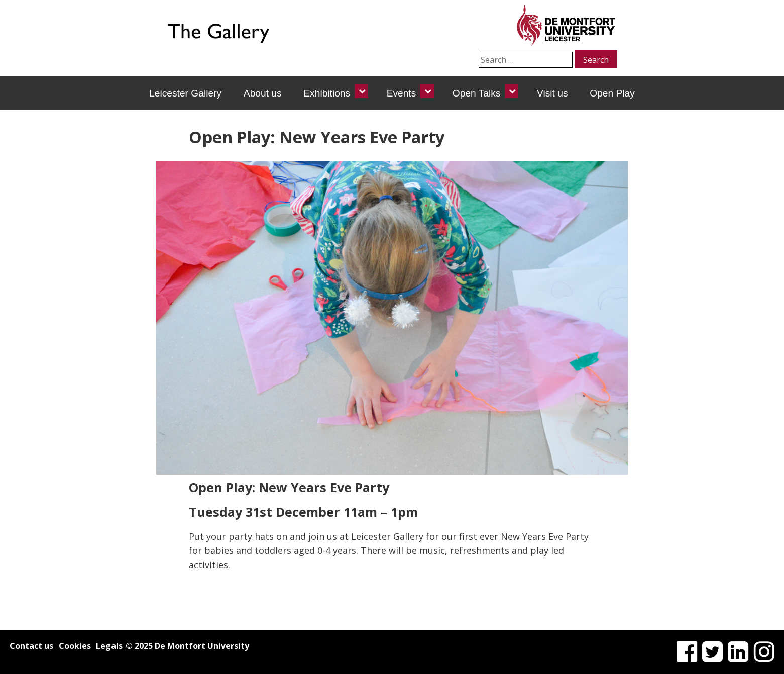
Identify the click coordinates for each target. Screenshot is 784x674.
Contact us (31, 646)
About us (263, 93)
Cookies (75, 646)
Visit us (552, 93)
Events (402, 93)
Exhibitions (327, 93)
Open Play (612, 93)
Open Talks (477, 93)
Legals (109, 646)
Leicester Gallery (185, 93)
